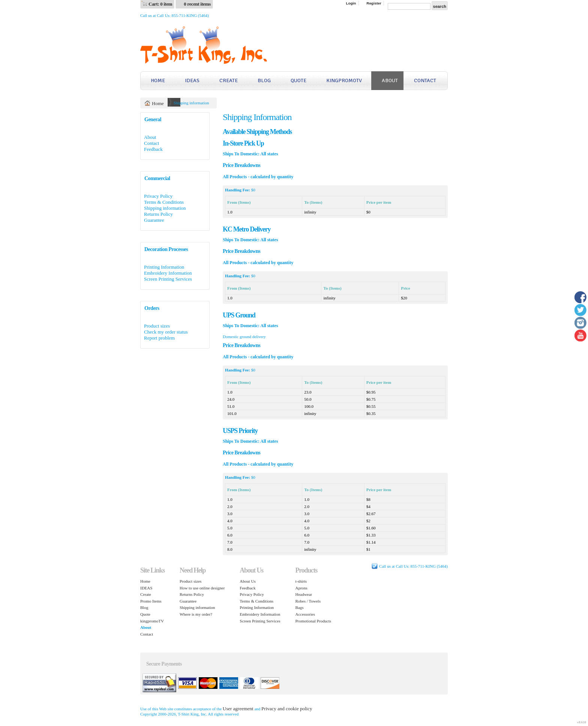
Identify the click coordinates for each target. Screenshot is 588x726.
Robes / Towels (308, 601)
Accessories (305, 614)
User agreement (238, 709)
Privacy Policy (158, 196)
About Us (247, 581)
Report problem (159, 338)
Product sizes (157, 326)
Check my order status (166, 332)
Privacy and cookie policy (287, 709)
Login (351, 3)
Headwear (304, 594)
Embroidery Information (168, 273)
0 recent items (197, 4)
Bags (299, 607)
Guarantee (154, 220)
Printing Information (164, 267)
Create (229, 80)
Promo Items (151, 601)
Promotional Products (313, 621)
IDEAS (192, 80)
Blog (264, 80)
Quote (298, 80)
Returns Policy (158, 214)
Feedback (153, 149)
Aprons (301, 588)
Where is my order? (196, 614)
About (390, 80)
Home (158, 80)
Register (374, 3)
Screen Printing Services (168, 279)
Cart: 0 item (160, 4)
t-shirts (301, 581)
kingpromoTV (344, 80)
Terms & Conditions (164, 202)
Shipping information (165, 208)
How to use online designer (202, 588)
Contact (425, 80)
